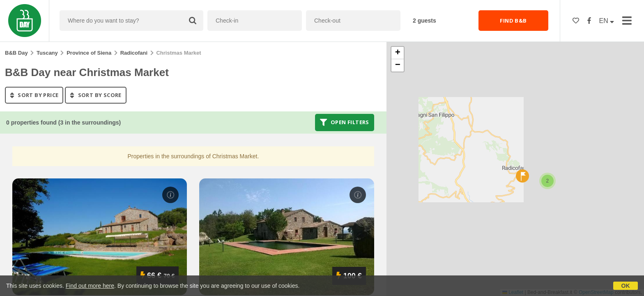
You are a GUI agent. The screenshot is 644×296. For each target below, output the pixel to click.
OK (626, 286)
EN (607, 21)
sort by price (34, 95)
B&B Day (16, 53)
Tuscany (47, 53)
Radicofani (134, 53)
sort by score (95, 95)
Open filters (345, 123)
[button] (547, 181)
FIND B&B (513, 21)
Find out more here (90, 286)
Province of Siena (89, 53)
